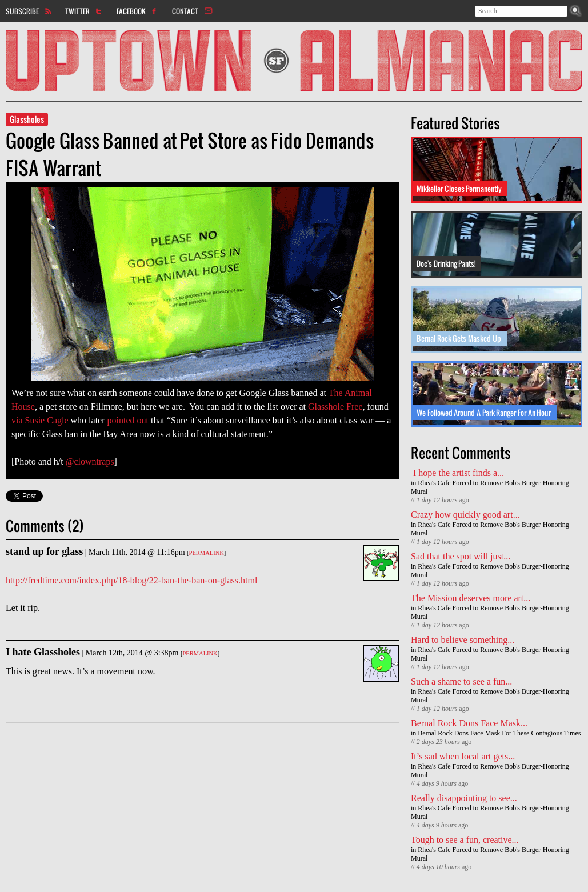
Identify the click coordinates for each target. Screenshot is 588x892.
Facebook (131, 11)
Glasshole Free (335, 407)
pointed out (128, 420)
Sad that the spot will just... (461, 556)
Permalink (207, 553)
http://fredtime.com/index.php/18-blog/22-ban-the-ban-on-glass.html (131, 580)
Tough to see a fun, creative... (465, 840)
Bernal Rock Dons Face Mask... (469, 723)
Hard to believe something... (463, 640)
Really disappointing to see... (464, 798)
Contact (185, 11)
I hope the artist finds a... (457, 473)
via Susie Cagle (40, 420)
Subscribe (22, 11)
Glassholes (27, 119)
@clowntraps (90, 461)
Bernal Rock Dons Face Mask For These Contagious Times (499, 733)
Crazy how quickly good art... (465, 515)
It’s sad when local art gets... (463, 756)
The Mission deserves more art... (471, 598)
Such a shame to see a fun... (461, 681)
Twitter (77, 11)
